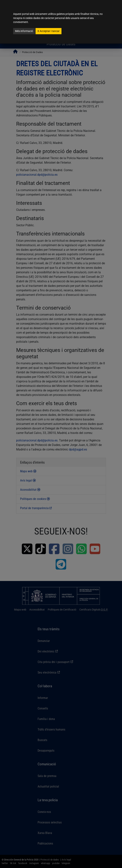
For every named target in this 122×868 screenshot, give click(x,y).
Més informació (24, 31)
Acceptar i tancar (48, 31)
